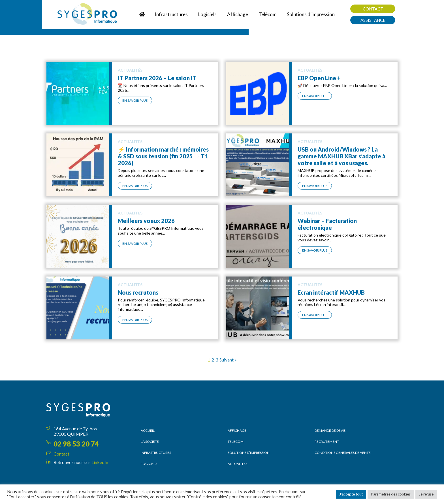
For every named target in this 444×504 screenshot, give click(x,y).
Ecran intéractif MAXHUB (331, 292)
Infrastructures (156, 453)
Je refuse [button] (426, 494)
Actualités (237, 464)
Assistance (373, 20)
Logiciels (149, 464)
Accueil (148, 430)
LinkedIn (100, 462)
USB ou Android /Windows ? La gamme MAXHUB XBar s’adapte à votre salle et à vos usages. (341, 156)
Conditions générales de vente (343, 453)
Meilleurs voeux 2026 (146, 221)
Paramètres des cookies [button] (391, 494)
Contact (373, 9)
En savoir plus (135, 100)
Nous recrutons (138, 292)
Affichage (237, 430)
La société (150, 442)
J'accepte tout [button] (351, 494)
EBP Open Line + (319, 78)
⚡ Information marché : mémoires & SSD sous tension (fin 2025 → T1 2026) (163, 156)
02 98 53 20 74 (76, 444)
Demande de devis (330, 430)
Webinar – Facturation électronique (327, 224)
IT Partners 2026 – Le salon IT (157, 78)
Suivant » (228, 360)
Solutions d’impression (249, 453)
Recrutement (327, 442)
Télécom (236, 442)
